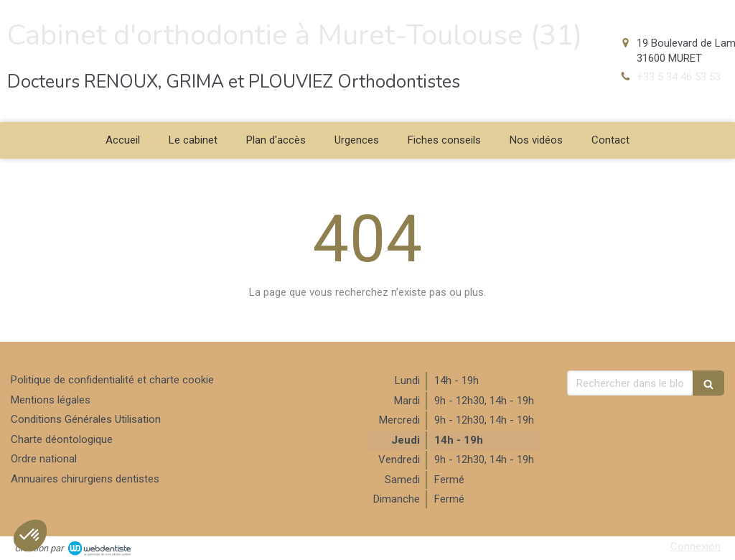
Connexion (696, 546)
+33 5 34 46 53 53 (679, 77)
